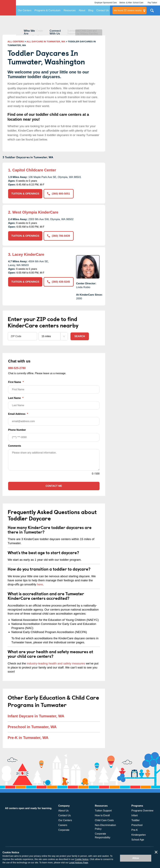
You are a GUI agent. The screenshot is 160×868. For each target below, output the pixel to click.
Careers (63, 825)
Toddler (135, 820)
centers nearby (128, 10)
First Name (54, 387)
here (40, 584)
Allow (136, 858)
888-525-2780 (17, 368)
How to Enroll (102, 815)
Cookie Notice (82, 859)
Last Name (54, 403)
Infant (135, 815)
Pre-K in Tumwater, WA (28, 738)
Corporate (64, 830)
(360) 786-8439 (59, 236)
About (82, 10)
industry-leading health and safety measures (56, 663)
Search (80, 336)
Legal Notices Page (79, 863)
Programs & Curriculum (47, 10)
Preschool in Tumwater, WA (32, 727)
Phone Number (54, 435)
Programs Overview (142, 811)
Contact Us (103, 10)
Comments (15, 446)
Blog (91, 10)
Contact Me (54, 486)
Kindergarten (139, 835)
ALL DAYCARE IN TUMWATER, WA (46, 41)
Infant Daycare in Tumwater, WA (36, 716)
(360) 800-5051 (59, 194)
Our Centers (25, 10)
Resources (70, 10)
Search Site (152, 12)
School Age (138, 840)
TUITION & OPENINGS (25, 194)
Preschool (137, 825)
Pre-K (135, 830)
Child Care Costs (104, 820)
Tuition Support (103, 811)
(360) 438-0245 (59, 282)
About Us (63, 811)
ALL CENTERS (16, 41)
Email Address (54, 419)
